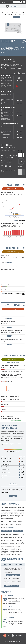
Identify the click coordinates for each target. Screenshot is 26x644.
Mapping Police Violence (20, 266)
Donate (9, 635)
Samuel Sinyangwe (11, 527)
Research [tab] (11, 564)
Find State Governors (13, 575)
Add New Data (13, 496)
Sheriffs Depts (16, 17)
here (21, 523)
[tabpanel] (13, 577)
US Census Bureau (21, 220)
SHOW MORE (13, 483)
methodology (7, 531)
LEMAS (23, 295)
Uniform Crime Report (9, 293)
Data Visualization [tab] (19, 564)
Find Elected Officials (12, 586)
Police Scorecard (4, 2)
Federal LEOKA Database (19, 239)
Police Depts (9, 17)
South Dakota (12, 6)
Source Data (18, 531)
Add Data (9, 263)
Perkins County (8, 41)
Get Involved (19, 635)
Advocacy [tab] (4, 564)
